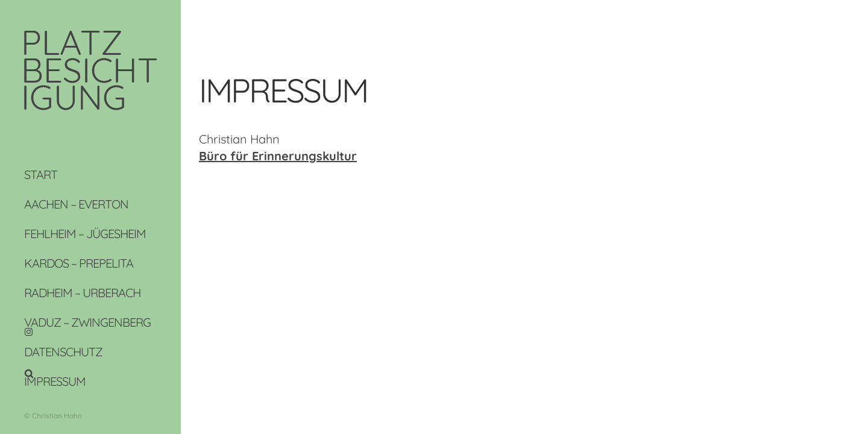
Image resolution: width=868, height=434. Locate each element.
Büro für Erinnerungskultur (278, 156)
